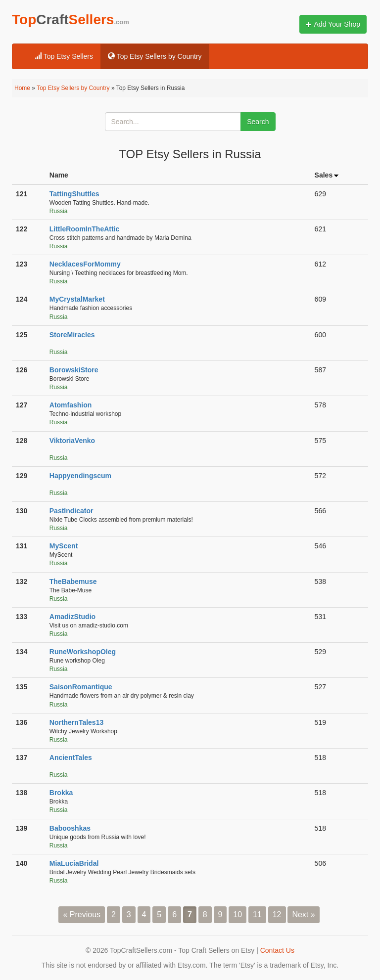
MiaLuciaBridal (74, 863)
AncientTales (71, 757)
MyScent (64, 546)
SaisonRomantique (81, 687)
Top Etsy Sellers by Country (155, 56)
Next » (303, 914)
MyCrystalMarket (77, 299)
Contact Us (277, 950)
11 (257, 914)
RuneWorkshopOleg (83, 652)
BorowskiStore (74, 370)
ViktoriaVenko (72, 441)
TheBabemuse (73, 581)
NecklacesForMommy (85, 264)
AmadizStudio (72, 617)
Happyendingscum (80, 476)
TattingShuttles (74, 194)
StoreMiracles (72, 335)
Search (258, 122)
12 (277, 914)
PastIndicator (71, 511)
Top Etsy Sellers (64, 56)
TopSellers (71, 20)
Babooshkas (70, 828)
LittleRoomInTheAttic (85, 229)
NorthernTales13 (76, 722)
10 (237, 914)
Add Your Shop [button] (333, 24)
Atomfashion (71, 405)
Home (22, 88)
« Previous (82, 914)
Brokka (61, 793)
